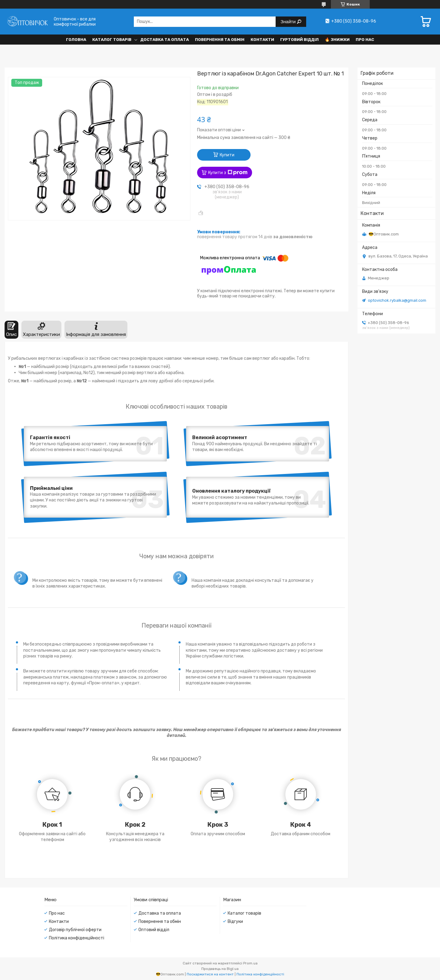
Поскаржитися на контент (210, 974)
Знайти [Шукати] (289, 22)
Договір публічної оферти (75, 930)
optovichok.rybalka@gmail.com (397, 300)
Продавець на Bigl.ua (220, 969)
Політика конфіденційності (77, 938)
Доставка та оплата (165, 40)
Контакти (262, 40)
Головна (76, 40)
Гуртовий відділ (299, 40)
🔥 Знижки (337, 40)
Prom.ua (250, 963)
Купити (227, 155)
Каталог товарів (112, 40)
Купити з (228, 173)
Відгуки (235, 922)
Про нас (365, 40)
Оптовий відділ (154, 930)
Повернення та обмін (220, 40)
